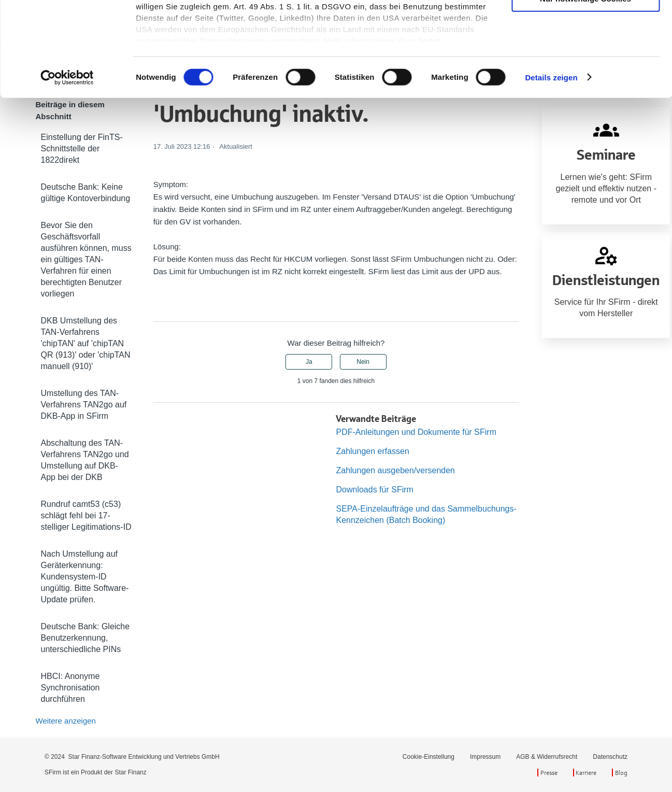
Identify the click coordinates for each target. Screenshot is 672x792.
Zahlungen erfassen (372, 451)
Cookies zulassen (585, 26)
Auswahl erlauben (585, 56)
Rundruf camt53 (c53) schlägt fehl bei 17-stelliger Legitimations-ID (86, 515)
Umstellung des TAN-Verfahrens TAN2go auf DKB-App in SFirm (84, 405)
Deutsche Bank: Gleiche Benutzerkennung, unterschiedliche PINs (85, 638)
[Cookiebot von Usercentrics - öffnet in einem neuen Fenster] (67, 166)
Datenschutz (610, 757)
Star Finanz (130, 772)
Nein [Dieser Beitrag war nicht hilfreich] (363, 362)
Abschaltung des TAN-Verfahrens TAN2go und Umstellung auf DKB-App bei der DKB (85, 460)
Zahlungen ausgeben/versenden (395, 470)
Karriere (586, 773)
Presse (549, 773)
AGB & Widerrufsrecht (547, 757)
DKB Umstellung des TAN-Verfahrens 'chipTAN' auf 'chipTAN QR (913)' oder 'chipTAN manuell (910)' (86, 343)
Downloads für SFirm (374, 490)
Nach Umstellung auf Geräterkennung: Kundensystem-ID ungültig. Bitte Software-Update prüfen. (85, 577)
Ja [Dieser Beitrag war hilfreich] (309, 362)
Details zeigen (551, 166)
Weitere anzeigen (66, 721)
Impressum (485, 757)
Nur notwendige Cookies (585, 87)
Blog (621, 773)
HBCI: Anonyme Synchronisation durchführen (70, 688)
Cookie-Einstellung (428, 757)
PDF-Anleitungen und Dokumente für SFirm (416, 432)
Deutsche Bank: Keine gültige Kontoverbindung (86, 193)
